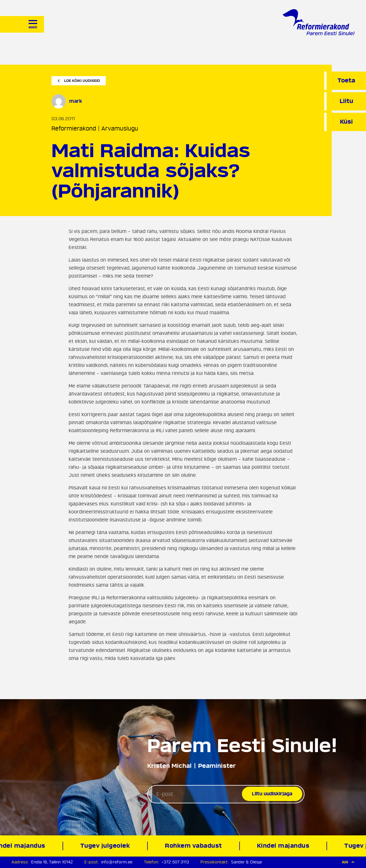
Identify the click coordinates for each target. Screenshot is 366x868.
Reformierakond (74, 129)
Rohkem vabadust (195, 846)
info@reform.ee (117, 862)
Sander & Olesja (246, 862)
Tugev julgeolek (107, 846)
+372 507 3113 (175, 862)
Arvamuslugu (120, 129)
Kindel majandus (285, 846)
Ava (348, 862)
